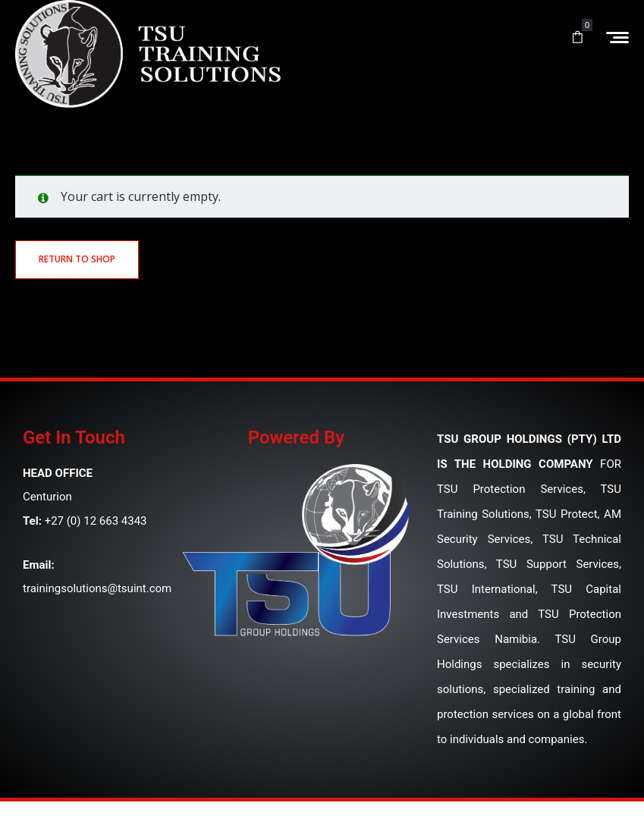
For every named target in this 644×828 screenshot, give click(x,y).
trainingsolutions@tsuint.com (97, 588)
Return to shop (77, 259)
